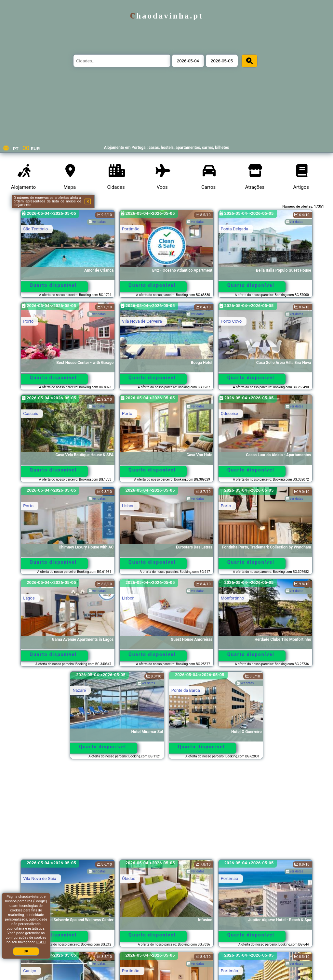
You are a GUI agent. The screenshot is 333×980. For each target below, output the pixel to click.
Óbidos (129, 878)
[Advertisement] (167, 812)
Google (40, 901)
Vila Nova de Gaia (40, 878)
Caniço (30, 971)
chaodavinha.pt (166, 16)
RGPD (41, 942)
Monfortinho (233, 598)
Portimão (131, 229)
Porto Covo (231, 321)
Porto (28, 321)
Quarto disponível (53, 285)
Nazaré (79, 690)
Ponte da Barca (186, 690)
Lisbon (128, 506)
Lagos (29, 598)
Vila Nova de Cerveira (142, 321)
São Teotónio (35, 229)
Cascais (31, 413)
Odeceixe (229, 413)
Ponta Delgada (235, 229)
